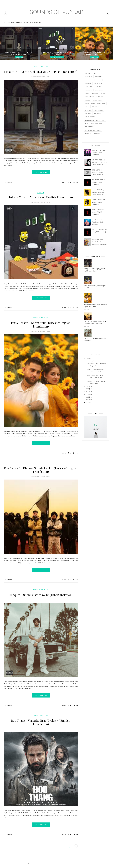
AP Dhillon (41, 463)
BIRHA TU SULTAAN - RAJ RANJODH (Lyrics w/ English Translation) (99, 162)
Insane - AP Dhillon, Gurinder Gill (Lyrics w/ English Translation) (99, 192)
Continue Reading (41, 172)
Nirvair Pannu (101, 103)
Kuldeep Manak (97, 100)
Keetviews (88, 100)
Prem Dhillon (95, 107)
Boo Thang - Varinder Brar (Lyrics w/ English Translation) (41, 722)
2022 (87, 392)
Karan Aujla (19, 57)
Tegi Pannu (88, 133)
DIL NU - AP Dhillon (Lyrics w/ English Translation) (98, 212)
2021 (87, 394)
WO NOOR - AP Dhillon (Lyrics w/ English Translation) (99, 182)
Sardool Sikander (90, 117)
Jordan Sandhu (89, 97)
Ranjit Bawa (88, 113)
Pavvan (87, 107)
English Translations (57, 57)
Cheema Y (41, 192)
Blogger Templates (11, 864)
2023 (87, 389)
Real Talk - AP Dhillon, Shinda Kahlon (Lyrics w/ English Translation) (41, 470)
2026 (87, 358)
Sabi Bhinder (98, 113)
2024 (87, 386)
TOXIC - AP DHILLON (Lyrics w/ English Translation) (99, 202)
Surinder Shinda (89, 127)
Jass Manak (95, 93)
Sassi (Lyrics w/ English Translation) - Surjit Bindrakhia (99, 222)
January (90, 361)
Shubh (87, 123)
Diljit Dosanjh (98, 83)
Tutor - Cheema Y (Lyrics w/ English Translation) (41, 197)
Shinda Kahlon (101, 120)
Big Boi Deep (88, 83)
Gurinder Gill (99, 90)
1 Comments (8, 834)
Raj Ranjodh (88, 110)
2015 (87, 402)
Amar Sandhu (89, 77)
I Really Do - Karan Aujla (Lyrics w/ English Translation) (41, 72)
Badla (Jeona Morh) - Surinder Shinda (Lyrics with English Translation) (99, 242)
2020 (87, 397)
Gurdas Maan (89, 90)
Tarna (99, 130)
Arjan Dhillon (89, 80)
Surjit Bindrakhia (90, 130)
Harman (87, 93)
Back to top (104, 864)
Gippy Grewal (89, 87)
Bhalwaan (98, 80)
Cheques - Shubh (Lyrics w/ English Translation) (41, 595)
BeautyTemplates (37, 864)
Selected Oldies (89, 120)
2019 (87, 400)
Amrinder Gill (99, 77)
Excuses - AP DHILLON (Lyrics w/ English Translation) (99, 152)
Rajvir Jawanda (98, 110)
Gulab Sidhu (98, 87)
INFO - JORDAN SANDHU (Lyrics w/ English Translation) (98, 172)
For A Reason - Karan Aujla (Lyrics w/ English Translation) (41, 325)
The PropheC (97, 133)
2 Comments (8, 705)
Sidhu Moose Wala (96, 123)
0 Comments (8, 182)
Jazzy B (103, 93)
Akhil (95, 73)
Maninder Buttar (90, 103)
